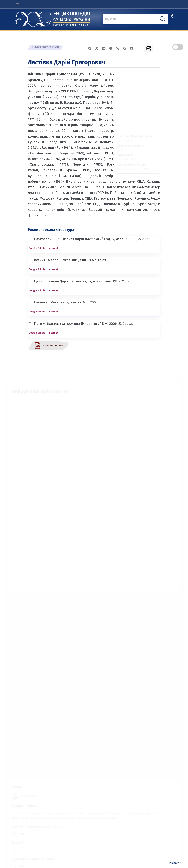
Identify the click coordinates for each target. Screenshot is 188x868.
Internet (53, 248)
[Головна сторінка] (33, 18)
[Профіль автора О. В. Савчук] (26, 792)
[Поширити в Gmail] (126, 48)
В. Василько (70, 103)
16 (9, 850)
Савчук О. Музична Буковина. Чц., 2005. (64, 302)
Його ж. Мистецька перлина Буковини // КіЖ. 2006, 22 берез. (81, 324)
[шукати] (163, 19)
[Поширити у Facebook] (91, 48)
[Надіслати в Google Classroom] (133, 48)
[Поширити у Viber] (119, 48)
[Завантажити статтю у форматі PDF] (49, 345)
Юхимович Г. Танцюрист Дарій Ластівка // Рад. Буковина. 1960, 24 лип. (89, 239)
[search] (173, 17)
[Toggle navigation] (17, 4)
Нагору (176, 863)
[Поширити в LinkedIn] (105, 48)
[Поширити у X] (98, 48)
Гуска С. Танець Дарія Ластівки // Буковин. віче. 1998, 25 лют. (81, 281)
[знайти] (135, 19)
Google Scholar (37, 248)
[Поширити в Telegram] (112, 48)
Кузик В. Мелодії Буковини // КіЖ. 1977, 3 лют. (68, 260)
